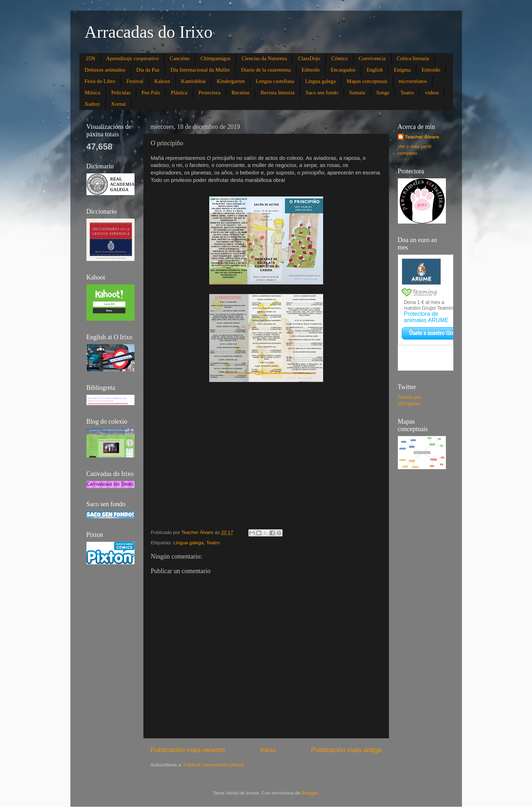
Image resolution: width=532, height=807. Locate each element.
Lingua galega (320, 81)
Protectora (210, 93)
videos (432, 93)
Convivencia (372, 58)
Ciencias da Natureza (264, 58)
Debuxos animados (105, 70)
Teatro (407, 93)
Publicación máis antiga (346, 750)
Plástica (179, 93)
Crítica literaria (413, 58)
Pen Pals (151, 93)
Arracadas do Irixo (149, 32)
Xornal (118, 104)
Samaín (357, 93)
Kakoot (162, 81)
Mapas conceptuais (367, 81)
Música (93, 93)
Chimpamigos (216, 58)
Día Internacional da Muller (200, 70)
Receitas (240, 93)
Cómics (339, 58)
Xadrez (92, 104)
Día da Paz (148, 70)
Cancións (180, 58)
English (375, 70)
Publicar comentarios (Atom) (214, 765)
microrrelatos (413, 81)
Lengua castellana (275, 81)
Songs (383, 93)
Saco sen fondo (322, 93)
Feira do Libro (100, 81)
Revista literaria (277, 93)
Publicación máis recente (188, 750)
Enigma (402, 70)
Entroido (431, 70)
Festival (135, 81)
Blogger (310, 793)
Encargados (343, 70)
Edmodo (311, 70)
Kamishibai (193, 81)
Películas (121, 93)
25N (90, 58)
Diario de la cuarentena (266, 70)
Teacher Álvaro (422, 137)
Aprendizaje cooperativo (132, 58)
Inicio (268, 750)
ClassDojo (309, 58)
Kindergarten (231, 81)
